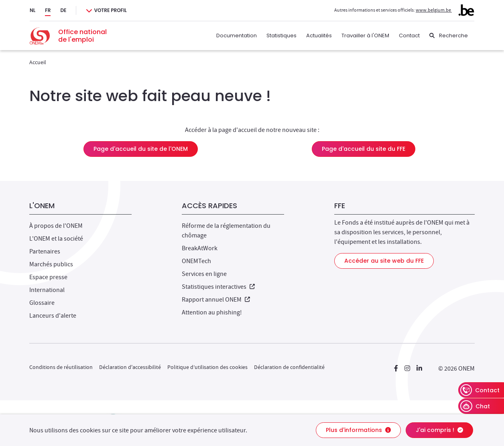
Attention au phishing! (212, 312)
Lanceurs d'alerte (53, 316)
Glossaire (42, 303)
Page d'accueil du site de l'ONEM (141, 149)
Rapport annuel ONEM (216, 300)
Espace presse (48, 277)
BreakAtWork (200, 248)
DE (63, 10)
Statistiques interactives (218, 287)
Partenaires (45, 251)
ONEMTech (196, 261)
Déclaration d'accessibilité (130, 367)
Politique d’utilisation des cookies (207, 367)
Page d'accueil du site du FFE (364, 149)
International (47, 290)
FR (48, 10)
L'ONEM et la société (56, 239)
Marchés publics (51, 264)
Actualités (319, 35)
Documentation (237, 35)
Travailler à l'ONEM (365, 35)
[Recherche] (449, 36)
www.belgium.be (445, 10)
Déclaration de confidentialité (289, 367)
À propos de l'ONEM (56, 226)
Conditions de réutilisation (61, 367)
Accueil (38, 62)
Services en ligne (204, 274)
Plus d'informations (358, 430)
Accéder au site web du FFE (384, 261)
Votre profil (110, 10)
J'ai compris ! (439, 430)
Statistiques (281, 35)
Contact (409, 35)
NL (33, 10)
